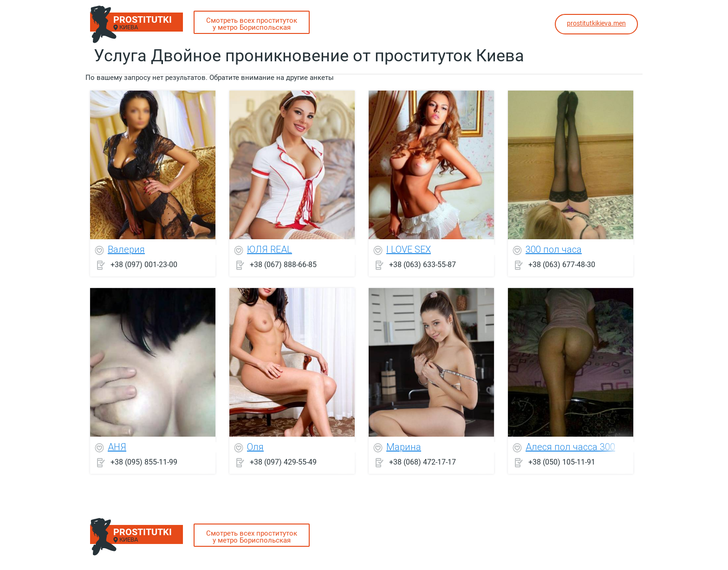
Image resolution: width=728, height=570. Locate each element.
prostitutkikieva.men (596, 23)
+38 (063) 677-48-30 (562, 265)
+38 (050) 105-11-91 (562, 462)
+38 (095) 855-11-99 (144, 462)
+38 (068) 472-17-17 (422, 462)
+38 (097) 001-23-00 (144, 265)
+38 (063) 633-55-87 (422, 265)
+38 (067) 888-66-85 (283, 265)
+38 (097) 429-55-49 (283, 462)
